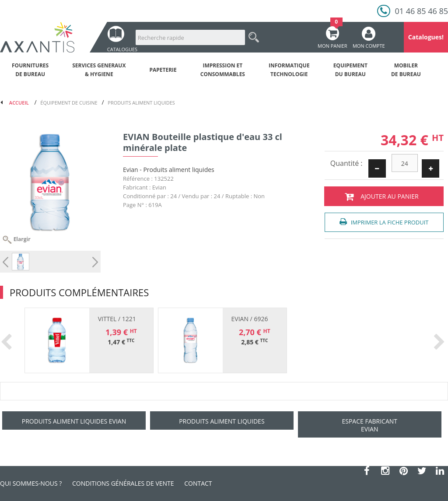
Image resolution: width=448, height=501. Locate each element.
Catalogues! (426, 37)
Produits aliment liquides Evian (74, 421)
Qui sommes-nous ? (31, 483)
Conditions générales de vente (123, 483)
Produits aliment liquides (222, 421)
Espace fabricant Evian (369, 425)
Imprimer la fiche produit (384, 222)
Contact (198, 483)
